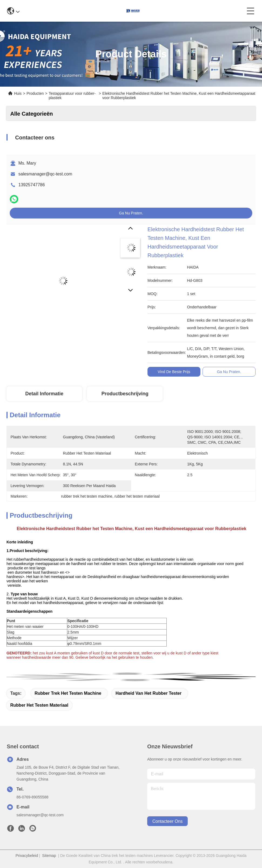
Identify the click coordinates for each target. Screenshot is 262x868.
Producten (35, 93)
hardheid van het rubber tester (149, 693)
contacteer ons (167, 821)
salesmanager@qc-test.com (45, 174)
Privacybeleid (27, 856)
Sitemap (49, 856)
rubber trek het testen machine (68, 693)
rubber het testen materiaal (39, 705)
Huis (18, 93)
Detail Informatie (44, 394)
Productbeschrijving (125, 394)
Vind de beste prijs (174, 372)
